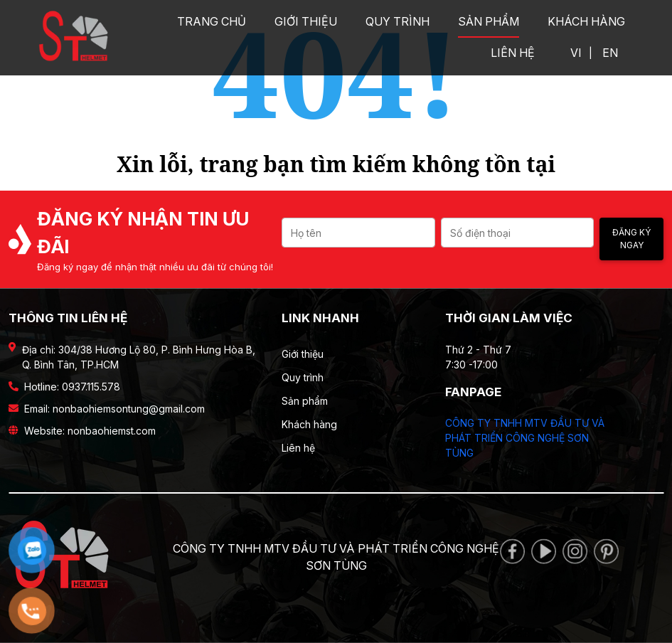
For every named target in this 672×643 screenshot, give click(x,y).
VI (576, 53)
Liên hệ (513, 53)
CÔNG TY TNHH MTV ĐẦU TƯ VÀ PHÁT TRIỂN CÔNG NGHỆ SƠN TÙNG (525, 438)
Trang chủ (212, 21)
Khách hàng (586, 21)
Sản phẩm (489, 21)
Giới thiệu (306, 21)
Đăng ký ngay (631, 239)
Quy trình (398, 21)
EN (610, 53)
